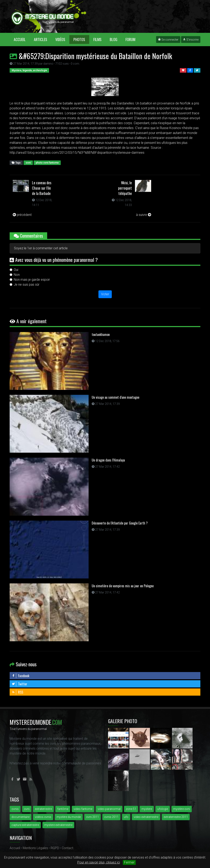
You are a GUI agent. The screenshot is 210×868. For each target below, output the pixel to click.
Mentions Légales (35, 848)
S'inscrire (191, 40)
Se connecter (168, 40)
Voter (105, 294)
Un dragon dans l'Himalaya (108, 460)
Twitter (19, 684)
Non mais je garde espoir (32, 280)
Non (17, 275)
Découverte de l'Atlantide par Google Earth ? (120, 523)
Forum (130, 39)
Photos (79, 39)
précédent (22, 215)
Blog (114, 39)
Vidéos (60, 39)
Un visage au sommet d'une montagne (115, 397)
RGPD (55, 848)
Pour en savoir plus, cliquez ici (99, 862)
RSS (17, 692)
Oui (16, 270)
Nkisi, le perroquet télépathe (125, 188)
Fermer (129, 862)
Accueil (22, 39)
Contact (67, 848)
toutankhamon (101, 334)
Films (97, 39)
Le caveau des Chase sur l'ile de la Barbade (42, 188)
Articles (41, 39)
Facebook (21, 676)
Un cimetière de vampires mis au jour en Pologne (123, 586)
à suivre (144, 215)
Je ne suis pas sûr (27, 285)
